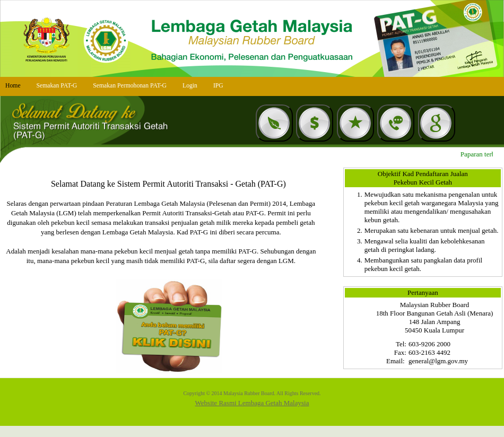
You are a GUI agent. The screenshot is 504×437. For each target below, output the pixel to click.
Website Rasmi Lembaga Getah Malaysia (252, 403)
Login (190, 86)
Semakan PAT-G (57, 86)
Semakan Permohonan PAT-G (130, 86)
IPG (218, 86)
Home (13, 86)
